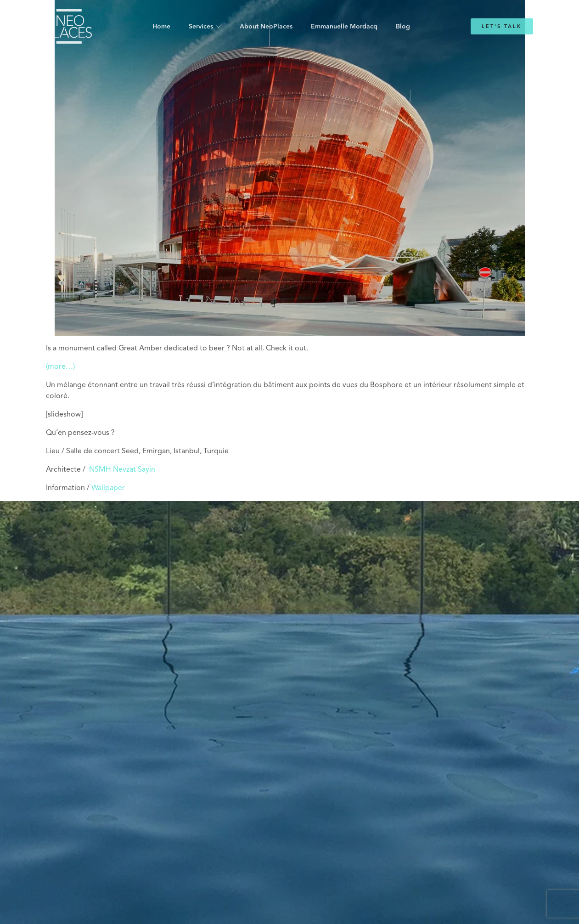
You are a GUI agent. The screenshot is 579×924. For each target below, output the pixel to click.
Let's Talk (502, 26)
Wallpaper (108, 488)
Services (201, 27)
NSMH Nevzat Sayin (122, 470)
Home (161, 27)
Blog (403, 27)
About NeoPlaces (266, 27)
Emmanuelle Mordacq (344, 27)
